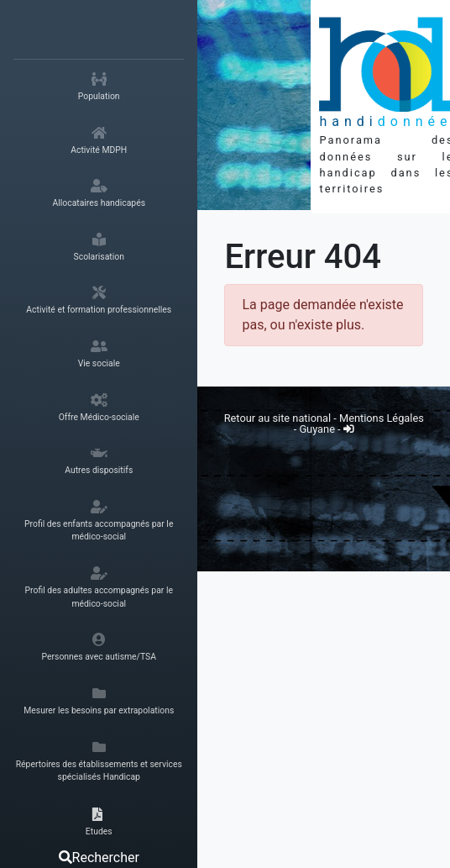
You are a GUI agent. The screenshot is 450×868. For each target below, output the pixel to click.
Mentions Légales (382, 418)
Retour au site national (277, 418)
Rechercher (99, 857)
